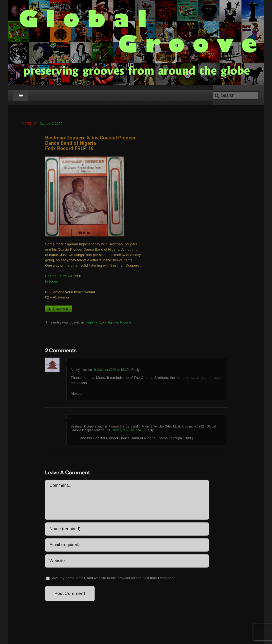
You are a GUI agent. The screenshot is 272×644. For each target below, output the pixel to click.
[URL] (127, 562)
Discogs (52, 282)
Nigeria (126, 323)
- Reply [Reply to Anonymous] (134, 371)
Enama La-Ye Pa (59, 277)
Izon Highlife (109, 323)
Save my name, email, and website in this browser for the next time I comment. (113, 579)
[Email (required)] (127, 546)
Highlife (92, 323)
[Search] (236, 95)
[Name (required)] (127, 530)
